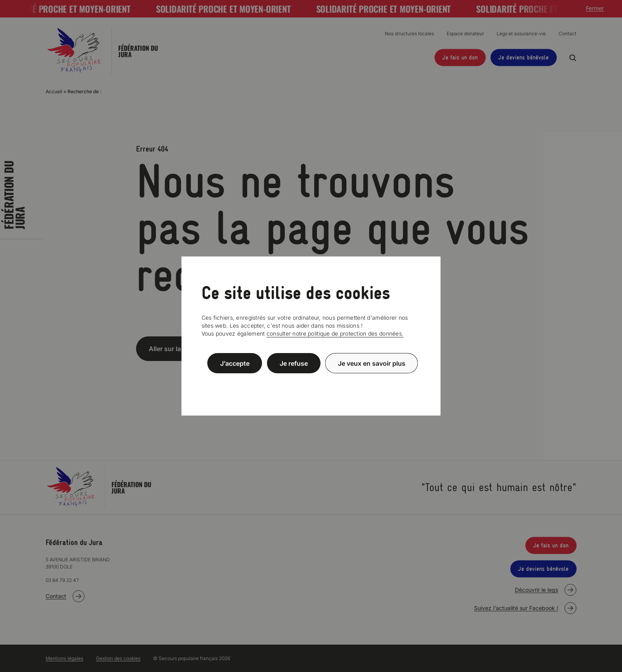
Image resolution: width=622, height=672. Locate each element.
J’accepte (235, 363)
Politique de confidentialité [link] (311, 382)
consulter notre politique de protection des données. (335, 333)
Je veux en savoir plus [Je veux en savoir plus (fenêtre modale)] (372, 363)
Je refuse (294, 363)
